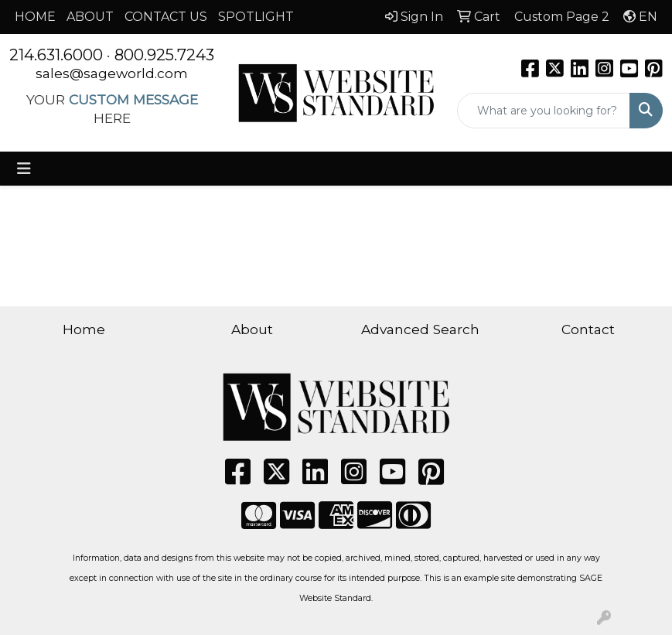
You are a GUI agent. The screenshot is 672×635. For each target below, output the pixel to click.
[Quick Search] (544, 111)
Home (84, 329)
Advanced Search (420, 329)
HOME (35, 17)
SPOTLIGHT (256, 17)
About (252, 329)
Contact (588, 329)
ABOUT (90, 17)
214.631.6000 (56, 55)
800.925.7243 (164, 55)
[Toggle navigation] (24, 169)
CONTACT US (166, 17)
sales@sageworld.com (112, 73)
